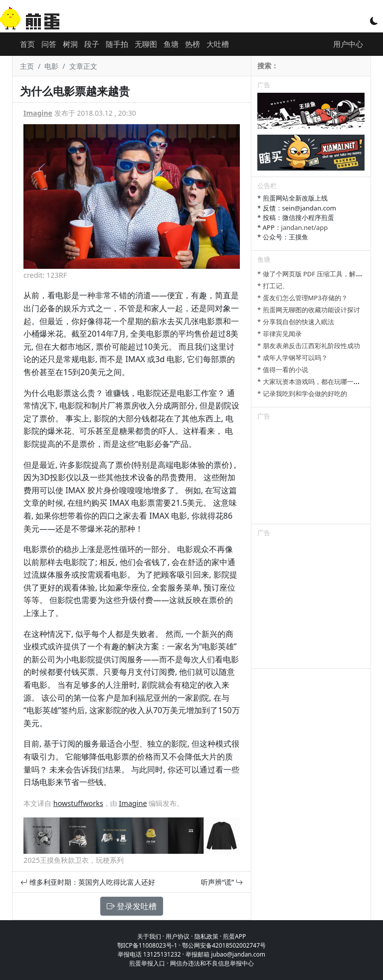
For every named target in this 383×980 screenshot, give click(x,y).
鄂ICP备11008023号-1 (147, 945)
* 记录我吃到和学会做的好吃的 (302, 393)
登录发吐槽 (132, 906)
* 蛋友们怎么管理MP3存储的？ (302, 298)
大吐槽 (218, 44)
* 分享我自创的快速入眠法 (296, 322)
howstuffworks (78, 803)
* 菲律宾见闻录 (280, 334)
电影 (51, 66)
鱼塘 (171, 44)
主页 (27, 66)
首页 (27, 44)
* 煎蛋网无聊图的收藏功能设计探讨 (309, 310)
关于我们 (149, 936)
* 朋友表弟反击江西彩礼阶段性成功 (309, 346)
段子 (92, 44)
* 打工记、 (273, 286)
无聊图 (146, 44)
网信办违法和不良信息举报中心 (212, 963)
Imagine (38, 113)
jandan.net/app (305, 227)
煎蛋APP (234, 936)
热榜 (192, 44)
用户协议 (178, 936)
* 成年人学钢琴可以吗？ (292, 358)
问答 (49, 44)
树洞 (70, 44)
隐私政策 (206, 936)
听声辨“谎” (222, 882)
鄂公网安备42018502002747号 (224, 945)
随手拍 (117, 44)
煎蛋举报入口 (147, 963)
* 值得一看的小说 (283, 370)
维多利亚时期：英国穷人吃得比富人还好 (88, 882)
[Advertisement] (311, 474)
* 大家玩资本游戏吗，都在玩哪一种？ (312, 382)
